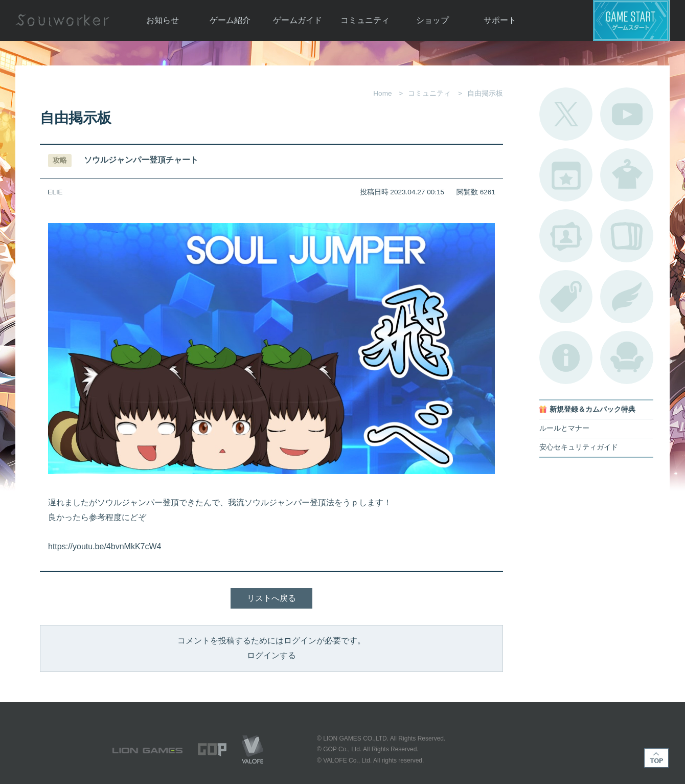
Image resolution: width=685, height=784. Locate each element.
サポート (500, 20)
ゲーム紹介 (230, 20)
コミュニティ (365, 20)
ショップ (432, 20)
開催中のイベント (566, 175)
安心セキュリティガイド (579, 447)
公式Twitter (566, 114)
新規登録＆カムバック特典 (592, 409)
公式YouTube (627, 114)
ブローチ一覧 (627, 297)
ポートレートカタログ (566, 236)
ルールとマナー (564, 428)
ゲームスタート (631, 20)
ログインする (271, 655)
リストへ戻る (271, 598)
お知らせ (163, 20)
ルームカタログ (627, 357)
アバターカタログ (627, 175)
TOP (656, 758)
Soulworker (62, 20)
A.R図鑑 (627, 236)
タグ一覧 (566, 297)
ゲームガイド (298, 20)
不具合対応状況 (566, 357)
